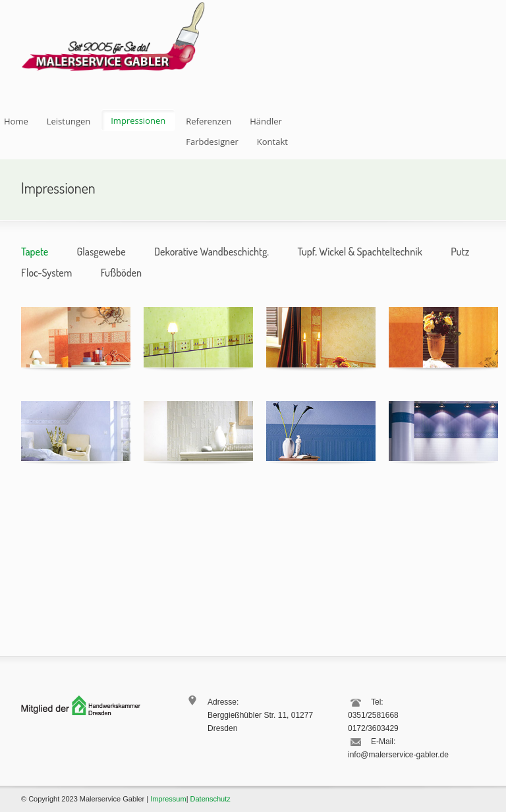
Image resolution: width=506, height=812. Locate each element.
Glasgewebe (101, 252)
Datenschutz (211, 799)
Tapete (35, 252)
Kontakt (272, 142)
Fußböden (121, 273)
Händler (266, 121)
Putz (460, 252)
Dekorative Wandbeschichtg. (211, 252)
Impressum (168, 799)
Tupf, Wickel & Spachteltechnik (359, 252)
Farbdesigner (212, 142)
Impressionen (138, 121)
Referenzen (209, 121)
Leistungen (69, 121)
